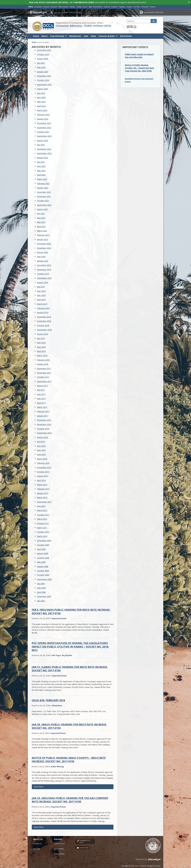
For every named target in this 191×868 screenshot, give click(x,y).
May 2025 (41, 66)
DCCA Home (126, 35)
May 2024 (41, 101)
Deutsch (54, 6)
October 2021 (43, 200)
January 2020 (43, 260)
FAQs (93, 35)
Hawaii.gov (38, 12)
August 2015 (43, 475)
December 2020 (44, 243)
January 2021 (43, 239)
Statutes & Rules (107, 35)
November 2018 (44, 320)
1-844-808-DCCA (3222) (85, 841)
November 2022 (44, 148)
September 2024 (44, 84)
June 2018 (41, 342)
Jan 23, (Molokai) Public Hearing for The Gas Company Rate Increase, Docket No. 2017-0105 (70, 799)
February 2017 (43, 411)
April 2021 (41, 226)
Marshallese (98, 6)
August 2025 (43, 58)
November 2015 (44, 467)
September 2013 (44, 501)
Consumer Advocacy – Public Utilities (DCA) (83, 25)
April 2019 (41, 299)
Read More (42, 787)
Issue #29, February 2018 (48, 700)
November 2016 (44, 424)
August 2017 (43, 385)
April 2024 (41, 105)
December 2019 (44, 264)
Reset (73, 12)
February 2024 (43, 114)
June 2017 (41, 393)
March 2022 (42, 178)
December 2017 (44, 368)
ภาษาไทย (136, 6)
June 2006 (41, 587)
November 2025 (44, 49)
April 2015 (41, 480)
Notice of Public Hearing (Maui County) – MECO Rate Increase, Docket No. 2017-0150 (69, 759)
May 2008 (41, 561)
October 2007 (43, 570)
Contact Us (37, 843)
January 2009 (43, 553)
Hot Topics (57, 654)
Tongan (129, 6)
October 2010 (43, 531)
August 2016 (43, 437)
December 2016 (44, 419)
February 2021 (43, 234)
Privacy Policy (59, 853)
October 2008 (43, 557)
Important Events (59, 618)
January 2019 (43, 312)
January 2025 (43, 71)
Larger (79, 12)
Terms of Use (59, 843)
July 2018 (41, 338)
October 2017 (43, 376)
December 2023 (44, 122)
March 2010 (42, 535)
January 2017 (43, 415)
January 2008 (43, 566)
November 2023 (44, 127)
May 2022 (41, 170)
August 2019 (43, 282)
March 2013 (42, 510)
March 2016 (42, 458)
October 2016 (43, 428)
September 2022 (44, 153)
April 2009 (41, 548)
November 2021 (44, 196)
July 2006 (41, 583)
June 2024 (41, 97)
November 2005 (44, 596)
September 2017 (44, 381)
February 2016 (43, 462)
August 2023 (43, 140)
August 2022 (43, 157)
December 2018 (44, 316)
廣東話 (31, 6)
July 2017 (41, 389)
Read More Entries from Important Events (139, 79)
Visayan (153, 6)
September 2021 (44, 204)
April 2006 (41, 591)
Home (36, 35)
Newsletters (75, 35)
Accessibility (59, 848)
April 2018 (41, 350)
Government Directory (154, 11)
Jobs (86, 35)
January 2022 (43, 187)
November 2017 (44, 372)
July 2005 (41, 600)
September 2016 (44, 432)
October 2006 (43, 574)
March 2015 (42, 484)
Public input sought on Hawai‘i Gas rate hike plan (139, 55)
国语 (90, 6)
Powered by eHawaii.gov (148, 860)
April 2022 (41, 174)
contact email (84, 847)
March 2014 (42, 497)
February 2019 (43, 307)
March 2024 (42, 110)
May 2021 (41, 221)
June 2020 (41, 256)
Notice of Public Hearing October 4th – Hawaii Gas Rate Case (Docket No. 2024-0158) (139, 67)
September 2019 (44, 277)
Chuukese (38, 6)
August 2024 (43, 88)
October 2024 (43, 79)
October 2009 (43, 544)
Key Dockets (67, 654)
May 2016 (41, 449)
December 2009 (44, 540)
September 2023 (44, 135)
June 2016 (41, 445)
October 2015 (43, 471)
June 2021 (41, 217)
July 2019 (41, 286)
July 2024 (41, 92)
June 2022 (41, 165)
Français (46, 6)
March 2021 (42, 230)
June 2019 (41, 290)
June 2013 (41, 505)
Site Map (37, 848)
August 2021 (43, 208)
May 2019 (41, 295)
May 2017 (41, 398)
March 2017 (42, 406)
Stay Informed (57, 35)
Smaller (66, 12)
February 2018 (43, 359)
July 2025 (41, 62)
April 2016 (41, 454)
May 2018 (41, 346)
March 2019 (42, 303)
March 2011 (42, 527)
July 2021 (41, 213)
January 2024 (43, 118)
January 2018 (43, 363)
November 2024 (44, 75)
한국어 (85, 6)
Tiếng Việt (145, 6)
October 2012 (43, 514)
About (45, 35)
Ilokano (73, 6)
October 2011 (43, 523)
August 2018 (43, 333)
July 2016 (41, 441)
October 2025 (43, 54)
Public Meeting (57, 766)
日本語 (79, 6)
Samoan (107, 6)
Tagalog (122, 6)
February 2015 (43, 488)
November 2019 (44, 269)
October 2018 (43, 325)
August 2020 (43, 252)
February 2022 (43, 183)
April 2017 (41, 402)
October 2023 (43, 131)
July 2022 (41, 161)
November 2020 (44, 247)
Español (114, 6)
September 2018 (44, 329)
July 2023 (41, 144)
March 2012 (42, 518)
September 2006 (44, 579)
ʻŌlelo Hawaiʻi (63, 6)
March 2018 (42, 355)
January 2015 (43, 492)
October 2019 (43, 273)
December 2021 (44, 191)
